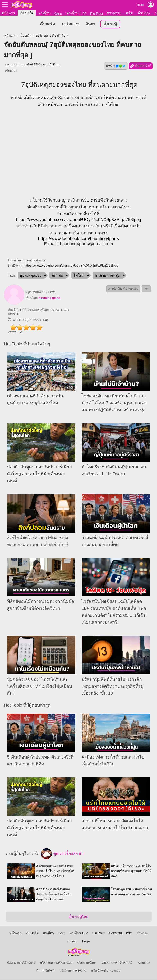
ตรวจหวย (114, 13)
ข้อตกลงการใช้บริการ (21, 963)
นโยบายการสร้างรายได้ (117, 963)
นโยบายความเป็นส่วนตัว (56, 963)
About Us (144, 963)
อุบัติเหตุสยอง (31, 276)
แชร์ (116, 66)
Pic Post (97, 14)
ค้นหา (90, 24)
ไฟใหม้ (79, 276)
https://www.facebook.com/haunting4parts (79, 239)
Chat (58, 14)
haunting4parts (49, 298)
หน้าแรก (8, 13)
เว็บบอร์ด (27, 13)
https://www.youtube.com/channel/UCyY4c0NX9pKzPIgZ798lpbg (79, 220)
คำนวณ (144, 13)
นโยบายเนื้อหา (87, 963)
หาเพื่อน (45, 13)
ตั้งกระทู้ (110, 24)
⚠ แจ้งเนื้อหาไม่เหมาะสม (123, 289)
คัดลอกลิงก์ (141, 66)
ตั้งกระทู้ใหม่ (79, 917)
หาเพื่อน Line (76, 13)
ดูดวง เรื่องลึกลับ (62, 854)
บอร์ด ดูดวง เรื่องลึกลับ (50, 36)
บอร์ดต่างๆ (71, 24)
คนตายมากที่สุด (107, 276)
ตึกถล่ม (57, 276)
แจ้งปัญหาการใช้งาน (73, 971)
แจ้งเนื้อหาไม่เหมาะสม (106, 971)
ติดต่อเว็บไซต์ (45, 971)
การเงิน (73, 942)
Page (86, 942)
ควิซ (129, 13)
